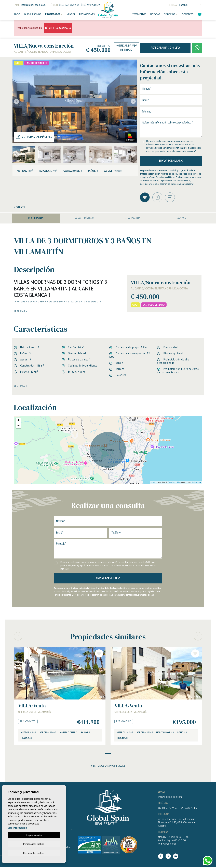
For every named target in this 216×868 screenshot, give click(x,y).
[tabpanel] (60, 697)
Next (134, 101)
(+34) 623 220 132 (90, 5)
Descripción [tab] (36, 219)
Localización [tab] (132, 219)
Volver (20, 208)
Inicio (17, 14)
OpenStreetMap (174, 483)
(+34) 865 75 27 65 (69, 5)
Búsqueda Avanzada (58, 28)
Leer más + (21, 386)
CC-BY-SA (196, 483)
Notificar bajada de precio (126, 48)
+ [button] (18, 421)
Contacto (188, 14)
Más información (17, 827)
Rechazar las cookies (34, 853)
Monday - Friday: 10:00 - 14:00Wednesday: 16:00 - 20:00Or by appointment (174, 841)
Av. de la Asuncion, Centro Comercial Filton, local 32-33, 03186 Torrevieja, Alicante (177, 823)
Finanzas (180, 219)
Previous (16, 101)
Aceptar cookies (34, 835)
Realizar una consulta (165, 48)
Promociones (87, 14)
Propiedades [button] (53, 14)
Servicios (170, 14)
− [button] (18, 426)
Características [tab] (84, 219)
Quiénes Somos (33, 14)
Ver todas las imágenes (34, 137)
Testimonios (139, 14)
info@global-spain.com (33, 5)
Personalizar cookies (34, 844)
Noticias (155, 14)
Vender (71, 14)
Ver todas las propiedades (108, 766)
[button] (171, 198)
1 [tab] (108, 754)
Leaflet (153, 483)
